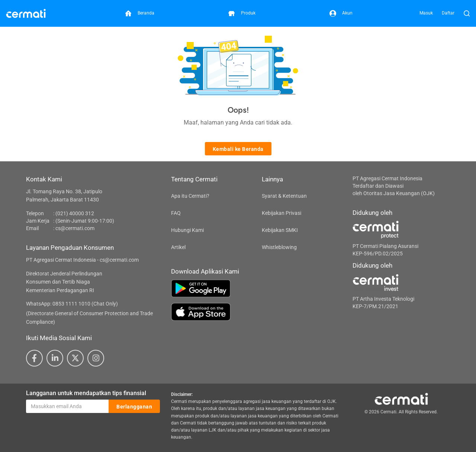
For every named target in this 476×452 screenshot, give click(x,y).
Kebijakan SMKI (280, 230)
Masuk (426, 13)
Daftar (448, 13)
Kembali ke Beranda (238, 149)
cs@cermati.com (75, 228)
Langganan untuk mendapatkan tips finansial (86, 393)
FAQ (176, 213)
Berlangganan (134, 407)
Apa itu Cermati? (190, 196)
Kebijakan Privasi (282, 213)
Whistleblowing (279, 247)
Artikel (178, 247)
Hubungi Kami (187, 230)
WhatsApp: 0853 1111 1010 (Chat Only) (72, 304)
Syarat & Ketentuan (284, 196)
